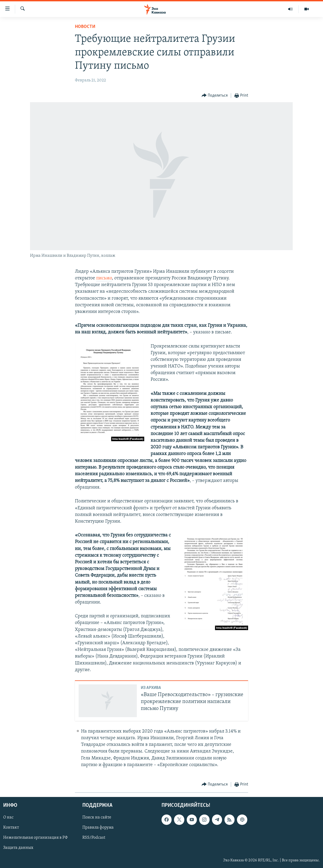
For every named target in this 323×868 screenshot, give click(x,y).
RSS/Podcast (94, 838)
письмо (104, 278)
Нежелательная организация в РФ (35, 838)
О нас (8, 817)
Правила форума (98, 828)
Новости (85, 27)
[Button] (215, 96)
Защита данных (18, 848)
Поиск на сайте (97, 817)
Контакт (11, 828)
